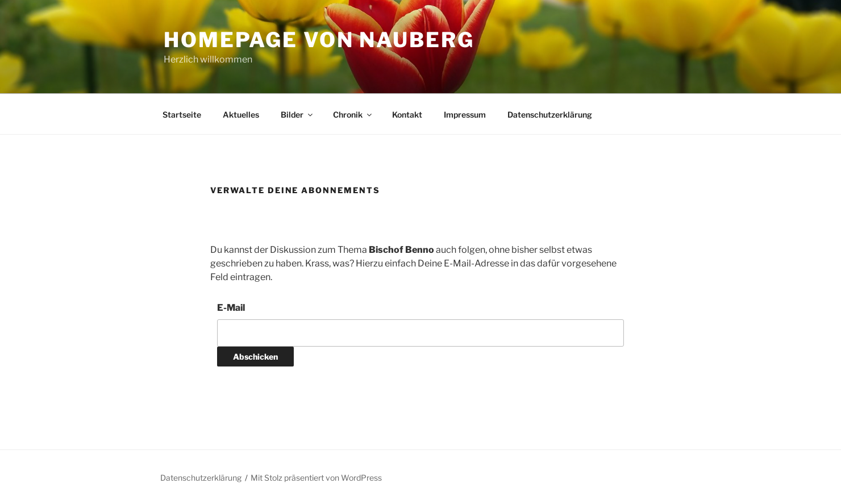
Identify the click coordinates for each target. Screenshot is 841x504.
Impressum (465, 114)
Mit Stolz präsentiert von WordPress (316, 478)
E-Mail (231, 308)
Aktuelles (241, 114)
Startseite (182, 114)
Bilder (297, 114)
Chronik (353, 114)
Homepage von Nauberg (319, 40)
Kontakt (407, 114)
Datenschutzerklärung (550, 114)
